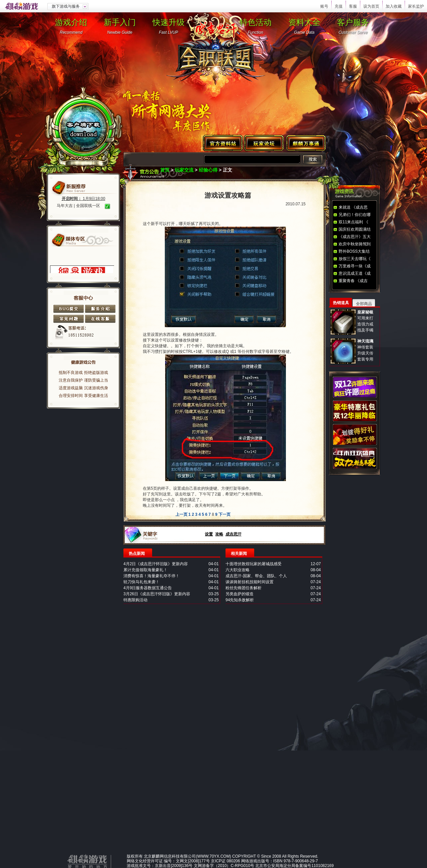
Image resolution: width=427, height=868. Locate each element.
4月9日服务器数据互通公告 (148, 588)
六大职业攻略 (238, 570)
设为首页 (371, 6)
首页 (165, 170)
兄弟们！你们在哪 (355, 215)
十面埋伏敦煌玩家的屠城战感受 (254, 564)
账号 (324, 6)
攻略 (219, 534)
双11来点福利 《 (353, 222)
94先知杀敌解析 (240, 600)
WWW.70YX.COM (213, 856)
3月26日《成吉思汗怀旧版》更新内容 (157, 594)
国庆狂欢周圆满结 (355, 229)
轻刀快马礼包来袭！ (141, 582)
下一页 (225, 514)
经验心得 (208, 170)
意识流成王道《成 (355, 273)
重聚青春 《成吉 (353, 281)
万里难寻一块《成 (355, 266)
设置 (209, 534)
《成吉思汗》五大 (355, 237)
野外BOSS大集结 (354, 251)
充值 (339, 6)
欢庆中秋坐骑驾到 (355, 244)
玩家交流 (184, 170)
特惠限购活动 (135, 600)
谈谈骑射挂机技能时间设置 (250, 582)
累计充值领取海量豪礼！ (145, 570)
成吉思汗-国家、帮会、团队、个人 (256, 576)
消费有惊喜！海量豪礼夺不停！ (151, 576)
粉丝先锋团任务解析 (244, 588)
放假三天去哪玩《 (355, 259)
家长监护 (416, 6)
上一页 (181, 514)
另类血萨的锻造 (240, 594)
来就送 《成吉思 (353, 207)
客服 (353, 6)
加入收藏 (394, 6)
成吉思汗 (234, 534)
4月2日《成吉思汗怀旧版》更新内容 (156, 564)
